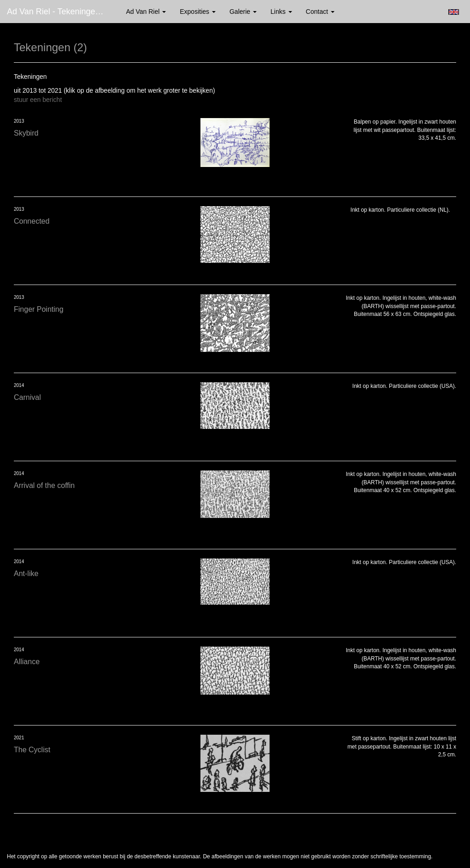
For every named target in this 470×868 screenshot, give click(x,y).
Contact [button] (320, 12)
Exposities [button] (198, 12)
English (454, 12)
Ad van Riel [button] (146, 12)
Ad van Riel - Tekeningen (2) (59, 12)
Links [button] (281, 12)
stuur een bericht (38, 100)
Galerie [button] (243, 12)
